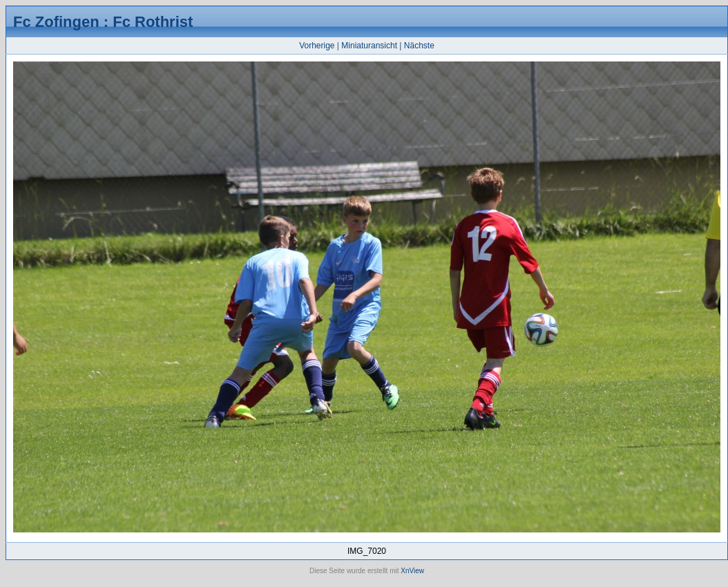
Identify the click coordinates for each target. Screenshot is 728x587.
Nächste (419, 46)
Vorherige (317, 46)
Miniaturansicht (369, 46)
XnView (412, 571)
